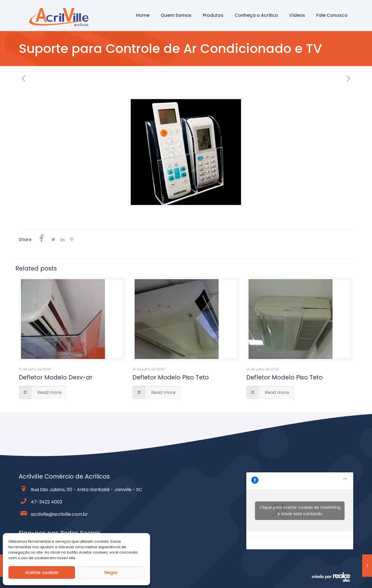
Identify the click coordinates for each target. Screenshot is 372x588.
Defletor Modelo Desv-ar (56, 377)
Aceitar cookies (42, 572)
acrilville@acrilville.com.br (59, 514)
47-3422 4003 (46, 502)
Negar (111, 572)
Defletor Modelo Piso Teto (171, 377)
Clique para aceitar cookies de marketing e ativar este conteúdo (300, 511)
